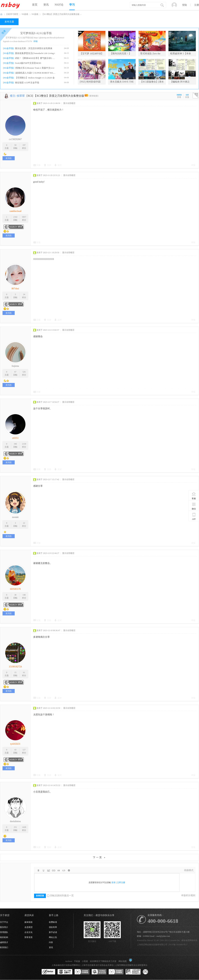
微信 (194, 506)
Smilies (69, 871)
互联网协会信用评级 (150, 972)
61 (24, 672)
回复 (39, 165)
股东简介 (4, 927)
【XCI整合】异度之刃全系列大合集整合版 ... (62, 14)
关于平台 (4, 922)
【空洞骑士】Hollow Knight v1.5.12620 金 (35, 78)
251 (15, 827)
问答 (51, 942)
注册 (197, 5)
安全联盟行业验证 (82, 972)
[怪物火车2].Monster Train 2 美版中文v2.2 (35, 68)
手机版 (77, 961)
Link (54, 871)
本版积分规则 (188, 895)
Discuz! (150, 940)
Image (49, 871)
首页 (35, 5)
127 (24, 750)
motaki (15, 517)
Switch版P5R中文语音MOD (28, 63)
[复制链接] (94, 96)
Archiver (69, 961)
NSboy (1, 14)
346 (15, 444)
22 (24, 523)
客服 (194, 496)
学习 (72, 5)
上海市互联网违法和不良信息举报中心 (133, 972)
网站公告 (53, 937)
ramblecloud (15, 211)
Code (64, 871)
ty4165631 (15, 744)
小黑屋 (85, 961)
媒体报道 (29, 922)
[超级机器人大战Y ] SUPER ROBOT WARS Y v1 (36, 73)
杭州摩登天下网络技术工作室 (103, 961)
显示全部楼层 (69, 103)
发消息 (9, 158)
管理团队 (4, 932)
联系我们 (4, 947)
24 (24, 294)
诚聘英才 (4, 942)
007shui (15, 289)
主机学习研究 (12, 14)
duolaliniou (15, 821)
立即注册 (121, 882)
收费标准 (53, 922)
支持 (49, 165)
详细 (35, 41)
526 (24, 372)
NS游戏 (25, 14)
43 (15, 750)
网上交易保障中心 (65, 972)
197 (24, 145)
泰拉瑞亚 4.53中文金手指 (27, 83)
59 (15, 145)
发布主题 (9, 22)
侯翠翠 (21, 96)
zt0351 (15, 438)
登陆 (184, 5)
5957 (24, 217)
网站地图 (123, 961)
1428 (24, 827)
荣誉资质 (29, 937)
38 (15, 595)
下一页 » (99, 857)
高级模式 (189, 870)
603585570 (15, 589)
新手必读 (53, 932)
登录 (113, 882)
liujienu (15, 366)
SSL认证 (48, 972)
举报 (193, 165)
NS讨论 (59, 5)
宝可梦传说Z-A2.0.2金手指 (36, 33)
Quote (59, 871)
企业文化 (29, 932)
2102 (15, 217)
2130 (24, 444)
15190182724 (15, 667)
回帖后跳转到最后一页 (60, 896)
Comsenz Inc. (175, 940)
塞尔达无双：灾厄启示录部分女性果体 (34, 48)
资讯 (46, 5)
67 (15, 372)
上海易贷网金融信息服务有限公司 (152, 945)
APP (194, 516)
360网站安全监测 (99, 972)
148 (24, 595)
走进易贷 (29, 927)
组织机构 (4, 937)
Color (44, 871)
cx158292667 (15, 139)
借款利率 (53, 927)
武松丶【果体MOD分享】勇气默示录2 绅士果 (36, 58)
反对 (60, 165)
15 (15, 672)
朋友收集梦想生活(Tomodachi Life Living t (35, 53)
